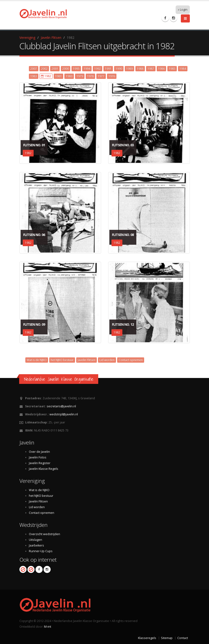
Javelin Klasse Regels (44, 469)
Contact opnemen (131, 360)
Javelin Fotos (38, 457)
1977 (101, 76)
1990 (119, 69)
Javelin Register (40, 463)
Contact (183, 638)
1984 (183, 69)
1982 (46, 76)
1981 (58, 76)
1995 (76, 69)
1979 (80, 76)
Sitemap (167, 638)
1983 (34, 76)
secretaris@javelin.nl (61, 406)
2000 (66, 69)
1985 (172, 69)
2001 (55, 69)
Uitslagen (36, 540)
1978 (90, 76)
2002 (44, 69)
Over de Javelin (39, 452)
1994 (87, 69)
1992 (98, 69)
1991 (108, 69)
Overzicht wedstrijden (44, 534)
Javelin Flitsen (51, 38)
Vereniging (27, 38)
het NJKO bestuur (62, 360)
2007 (34, 69)
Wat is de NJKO (37, 360)
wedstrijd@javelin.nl (64, 414)
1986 (161, 69)
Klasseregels (147, 638)
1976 (112, 76)
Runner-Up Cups (41, 551)
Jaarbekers (36, 545)
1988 (140, 69)
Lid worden (107, 360)
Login (183, 10)
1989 (129, 69)
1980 (69, 76)
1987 (151, 69)
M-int (48, 627)
